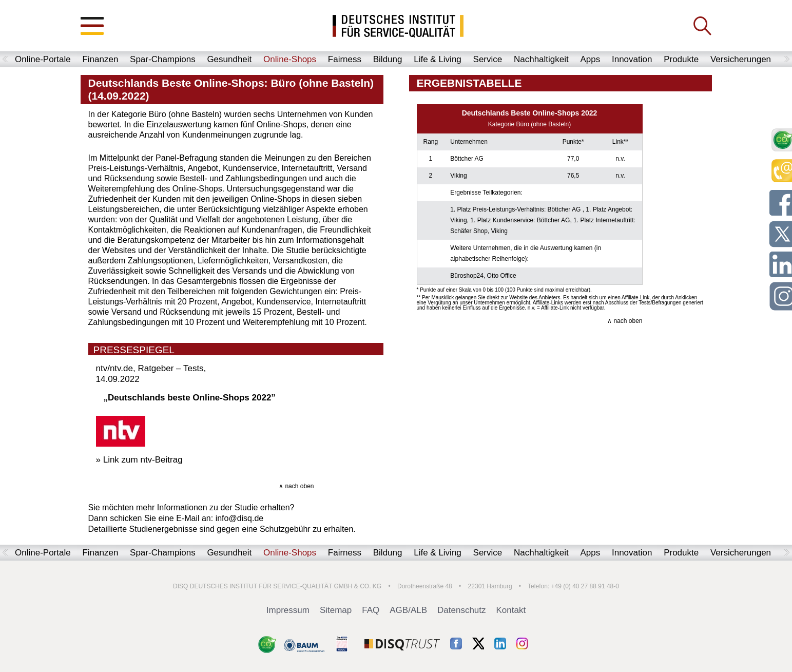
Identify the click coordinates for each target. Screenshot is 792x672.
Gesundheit (229, 59)
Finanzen (100, 59)
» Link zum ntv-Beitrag (139, 460)
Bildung (388, 59)
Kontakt (511, 610)
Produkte (681, 59)
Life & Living (438, 59)
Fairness (345, 59)
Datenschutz (462, 610)
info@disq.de (240, 518)
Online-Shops (290, 59)
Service (488, 59)
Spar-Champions (163, 59)
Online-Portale (43, 59)
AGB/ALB (408, 610)
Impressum (288, 610)
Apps (590, 59)
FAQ (371, 610)
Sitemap (336, 610)
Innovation (632, 59)
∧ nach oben (296, 486)
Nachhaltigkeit (541, 59)
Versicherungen (741, 59)
